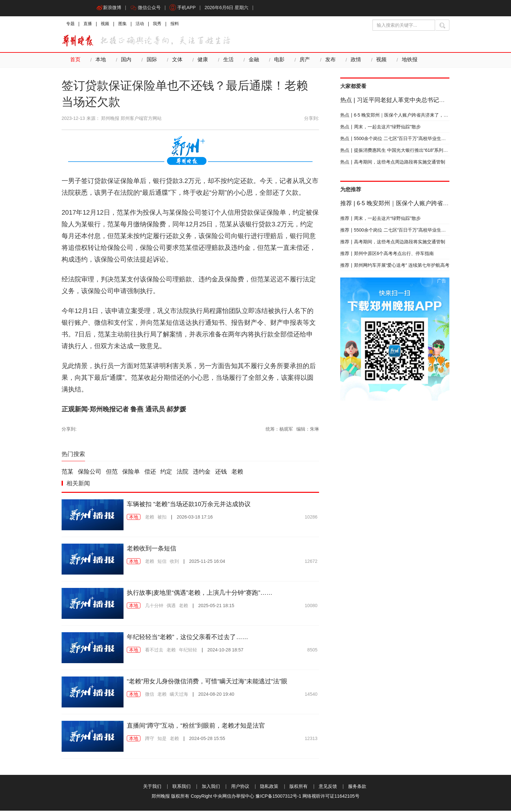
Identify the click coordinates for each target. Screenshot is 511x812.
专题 (71, 24)
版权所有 (299, 788)
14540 (311, 695)
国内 (125, 61)
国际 (150, 61)
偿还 (150, 473)
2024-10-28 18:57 (225, 651)
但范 (112, 473)
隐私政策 (269, 788)
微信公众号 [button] (147, 8)
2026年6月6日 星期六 (230, 8)
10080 (311, 607)
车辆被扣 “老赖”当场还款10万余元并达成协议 (192, 505)
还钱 (221, 473)
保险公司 (90, 473)
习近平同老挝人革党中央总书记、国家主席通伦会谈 (416, 101)
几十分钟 (154, 607)
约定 (166, 473)
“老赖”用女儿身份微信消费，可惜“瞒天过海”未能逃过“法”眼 (212, 682)
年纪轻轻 (188, 651)
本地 (100, 61)
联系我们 (182, 788)
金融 (251, 61)
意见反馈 (328, 788)
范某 (67, 473)
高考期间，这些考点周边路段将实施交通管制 (393, 163)
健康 (200, 61)
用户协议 (240, 788)
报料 (180, 24)
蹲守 (150, 740)
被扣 (162, 518)
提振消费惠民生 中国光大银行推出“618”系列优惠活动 (401, 151)
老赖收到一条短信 (153, 549)
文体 (175, 61)
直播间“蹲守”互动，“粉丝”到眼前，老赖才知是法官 (200, 727)
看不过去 (154, 651)
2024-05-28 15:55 (207, 740)
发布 (326, 61)
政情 (351, 61)
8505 (312, 651)
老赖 (237, 473)
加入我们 (211, 788)
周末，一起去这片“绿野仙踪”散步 (380, 128)
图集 (125, 24)
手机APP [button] (185, 8)
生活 (226, 61)
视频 (107, 24)
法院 (182, 473)
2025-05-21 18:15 (216, 607)
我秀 (162, 24)
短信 (162, 563)
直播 (89, 24)
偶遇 (171, 607)
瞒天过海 (179, 695)
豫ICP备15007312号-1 (278, 797)
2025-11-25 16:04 (207, 563)
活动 (144, 24)
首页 (75, 61)
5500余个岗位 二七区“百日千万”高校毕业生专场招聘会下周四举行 (414, 140)
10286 (311, 518)
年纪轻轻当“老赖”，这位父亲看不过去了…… (191, 638)
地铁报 (404, 61)
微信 (150, 695)
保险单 (131, 473)
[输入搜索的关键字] (404, 25)
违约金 (202, 473)
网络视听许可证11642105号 (331, 797)
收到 (174, 563)
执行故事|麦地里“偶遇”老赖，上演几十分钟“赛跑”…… (204, 594)
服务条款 (357, 788)
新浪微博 (109, 8)
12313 (311, 740)
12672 (311, 563)
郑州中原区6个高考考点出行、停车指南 (387, 255)
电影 (276, 61)
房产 (301, 61)
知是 (162, 740)
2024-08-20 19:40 (216, 695)
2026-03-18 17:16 (195, 518)
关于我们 (152, 788)
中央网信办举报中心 (234, 797)
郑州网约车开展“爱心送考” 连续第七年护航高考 (395, 266)
